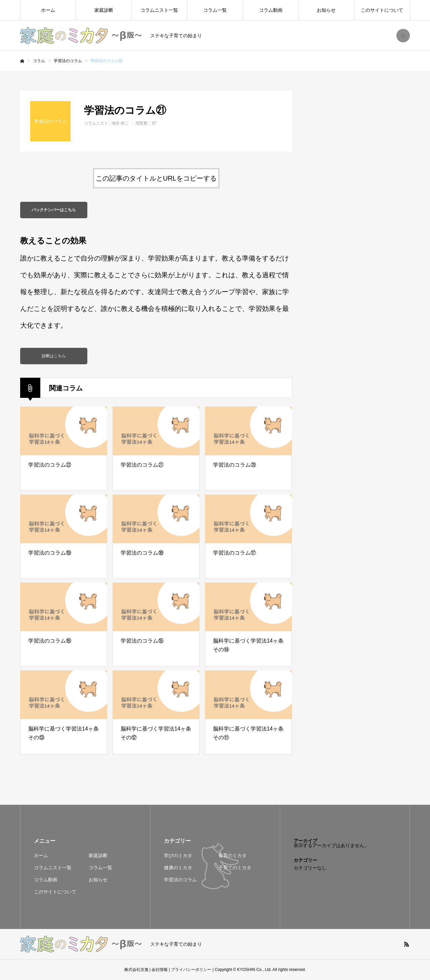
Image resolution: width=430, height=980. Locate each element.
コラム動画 (271, 10)
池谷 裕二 (120, 123)
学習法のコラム (180, 880)
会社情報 (160, 970)
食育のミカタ (232, 856)
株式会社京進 (136, 970)
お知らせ (326, 10)
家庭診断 (104, 10)
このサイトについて (382, 10)
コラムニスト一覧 (159, 10)
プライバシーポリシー (191, 970)
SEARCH (403, 36)
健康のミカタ (178, 868)
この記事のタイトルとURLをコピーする (156, 178)
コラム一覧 (215, 10)
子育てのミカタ (235, 868)
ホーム (48, 10)
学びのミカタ (178, 856)
